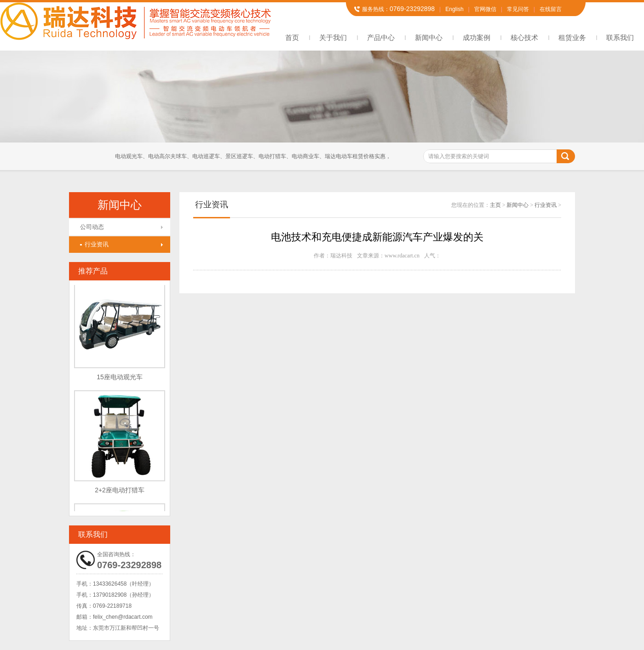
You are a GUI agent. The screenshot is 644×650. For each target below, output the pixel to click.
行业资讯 (94, 244)
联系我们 (620, 37)
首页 (292, 37)
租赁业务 (572, 37)
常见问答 (518, 9)
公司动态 (92, 227)
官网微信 (485, 9)
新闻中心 (429, 37)
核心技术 (524, 37)
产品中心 (381, 37)
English (454, 9)
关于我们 (333, 37)
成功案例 (477, 37)
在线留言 (551, 9)
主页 (495, 205)
